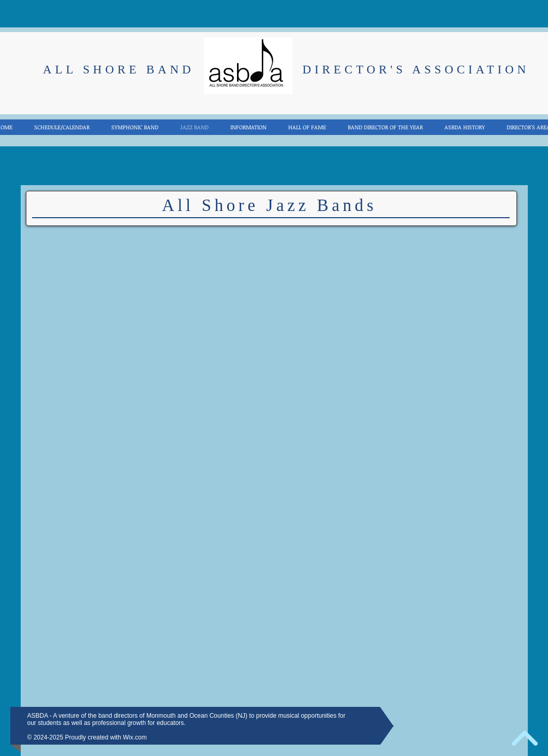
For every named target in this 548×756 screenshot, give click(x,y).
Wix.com (135, 737)
